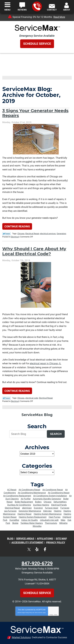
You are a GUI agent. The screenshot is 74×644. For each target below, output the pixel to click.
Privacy (51, 615)
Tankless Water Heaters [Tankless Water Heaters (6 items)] (32, 523)
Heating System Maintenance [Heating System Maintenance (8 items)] (48, 514)
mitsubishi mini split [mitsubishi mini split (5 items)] (49, 520)
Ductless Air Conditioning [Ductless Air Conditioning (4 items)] (19, 505)
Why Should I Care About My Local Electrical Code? (34, 251)
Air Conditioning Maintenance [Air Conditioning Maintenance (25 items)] (32, 493)
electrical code (32, 398)
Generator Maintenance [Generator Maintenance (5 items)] (30, 511)
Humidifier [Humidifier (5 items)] (14, 520)
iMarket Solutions (21, 637)
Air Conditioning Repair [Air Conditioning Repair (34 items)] (59, 493)
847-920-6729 (37, 7)
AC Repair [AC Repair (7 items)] (12, 490)
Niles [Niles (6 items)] (63, 520)
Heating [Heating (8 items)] (58, 511)
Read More (59, 17)
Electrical (15, 237)
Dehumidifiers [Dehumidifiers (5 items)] (60, 502)
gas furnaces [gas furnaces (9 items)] (10, 511)
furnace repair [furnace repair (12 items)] (52, 508)
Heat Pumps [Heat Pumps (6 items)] (55, 517)
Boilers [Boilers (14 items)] (38, 502)
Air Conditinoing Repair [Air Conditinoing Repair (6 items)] (29, 490)
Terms (56, 615)
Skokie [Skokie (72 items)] (15, 523)
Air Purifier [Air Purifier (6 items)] (26, 499)
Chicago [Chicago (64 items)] (48, 502)
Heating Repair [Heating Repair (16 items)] (25, 514)
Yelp (37, 549)
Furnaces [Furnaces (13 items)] (65, 508)
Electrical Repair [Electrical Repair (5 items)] (12, 508)
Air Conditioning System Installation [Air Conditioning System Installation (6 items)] (50, 496)
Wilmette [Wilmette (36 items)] (63, 523)
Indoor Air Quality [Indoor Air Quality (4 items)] (30, 520)
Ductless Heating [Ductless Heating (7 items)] (41, 505)
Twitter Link (6, 234)
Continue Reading (17, 226)
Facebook (45, 549)
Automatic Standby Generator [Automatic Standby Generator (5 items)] (47, 499)
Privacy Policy (29, 613)
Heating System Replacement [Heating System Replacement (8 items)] (33, 517)
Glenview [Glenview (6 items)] (47, 511)
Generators (61, 234)
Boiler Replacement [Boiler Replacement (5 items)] (24, 502)
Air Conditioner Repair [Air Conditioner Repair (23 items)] (53, 490)
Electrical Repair (32, 234)
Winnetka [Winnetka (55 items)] (37, 526)
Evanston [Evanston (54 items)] (38, 508)
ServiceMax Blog (37, 415)
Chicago (21, 234)
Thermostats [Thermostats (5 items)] (51, 523)
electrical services (48, 234)
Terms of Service (39, 613)
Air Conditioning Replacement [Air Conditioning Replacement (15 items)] (17, 496)
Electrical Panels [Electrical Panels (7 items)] (59, 505)
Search (56, 434)
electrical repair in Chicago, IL (45, 363)
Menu (7, 10)
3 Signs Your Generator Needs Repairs (35, 113)
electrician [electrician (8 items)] (27, 508)
